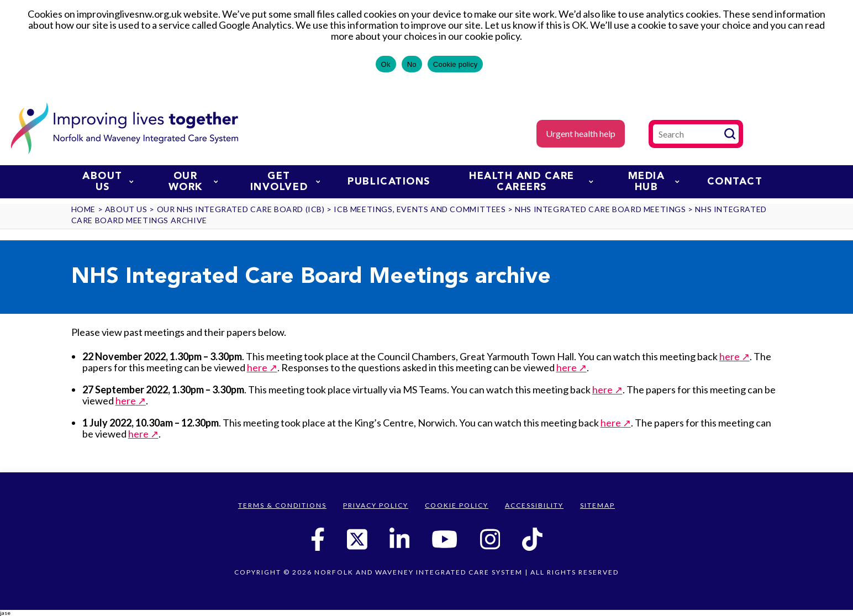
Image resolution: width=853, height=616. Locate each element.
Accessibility (534, 505)
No (412, 64)
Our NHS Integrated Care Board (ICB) (241, 209)
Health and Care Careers (531, 182)
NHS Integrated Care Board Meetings (600, 209)
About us (108, 182)
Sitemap (597, 505)
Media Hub (654, 182)
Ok (386, 64)
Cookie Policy (457, 505)
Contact (735, 182)
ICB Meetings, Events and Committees (420, 209)
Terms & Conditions (282, 505)
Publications (389, 182)
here (730, 356)
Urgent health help (581, 133)
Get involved (285, 182)
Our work (193, 182)
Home (83, 209)
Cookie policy (456, 64)
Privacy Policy (376, 505)
